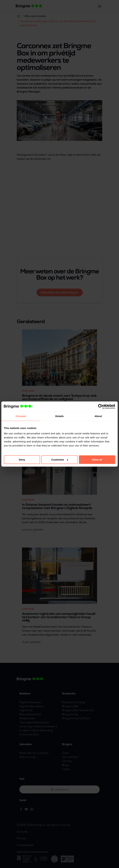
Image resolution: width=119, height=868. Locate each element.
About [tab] (98, 416)
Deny (22, 460)
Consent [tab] (21, 416)
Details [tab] (59, 416)
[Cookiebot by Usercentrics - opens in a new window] (100, 406)
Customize (60, 460)
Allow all (97, 460)
